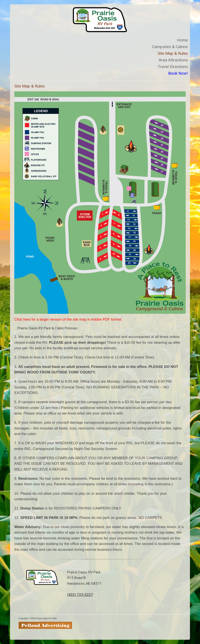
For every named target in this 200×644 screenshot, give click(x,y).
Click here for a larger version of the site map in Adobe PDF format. (68, 319)
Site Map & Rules (173, 53)
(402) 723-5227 (80, 595)
